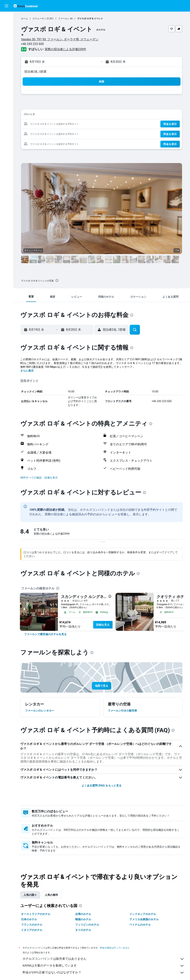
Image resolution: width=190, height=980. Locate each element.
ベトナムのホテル (140, 925)
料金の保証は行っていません (115, 948)
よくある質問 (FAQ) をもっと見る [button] (102, 785)
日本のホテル (29, 919)
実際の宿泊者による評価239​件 (65, 49)
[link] (45, 634)
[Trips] (6, 60)
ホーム (24, 19)
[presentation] (57, 280)
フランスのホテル (32, 925)
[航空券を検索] (6, 17)
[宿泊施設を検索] (6, 25)
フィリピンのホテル (87, 925)
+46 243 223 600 (32, 44)
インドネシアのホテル (143, 914)
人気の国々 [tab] (30, 895)
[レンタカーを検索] (6, 33)
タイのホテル (83, 930)
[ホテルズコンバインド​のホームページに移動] (26, 6)
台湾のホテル (83, 914)
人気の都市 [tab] (51, 895)
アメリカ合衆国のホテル (144, 919)
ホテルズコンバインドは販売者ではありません (103, 959)
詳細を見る (103, 625)
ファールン (64, 19)
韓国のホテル (83, 919)
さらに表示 (27, 371)
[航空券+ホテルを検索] (6, 41)
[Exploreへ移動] (6, 49)
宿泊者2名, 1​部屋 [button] (35, 72)
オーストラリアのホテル (36, 914)
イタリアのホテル (32, 930)
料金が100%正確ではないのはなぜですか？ (103, 973)
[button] (6, 6)
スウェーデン (39, 19)
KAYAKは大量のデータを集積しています (103, 966)
